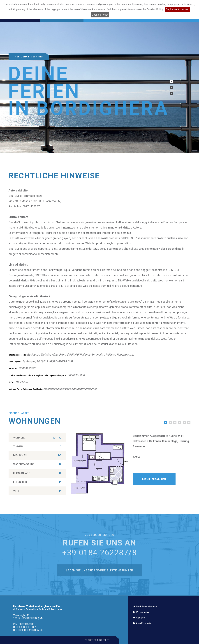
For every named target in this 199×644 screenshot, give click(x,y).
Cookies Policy (100, 15)
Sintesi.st (103, 640)
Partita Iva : (13, 369)
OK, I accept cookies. (177, 9)
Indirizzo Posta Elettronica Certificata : (26, 389)
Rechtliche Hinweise (145, 606)
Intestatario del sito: (17, 355)
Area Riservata (142, 623)
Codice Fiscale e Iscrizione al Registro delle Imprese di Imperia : (38, 375)
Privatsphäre (141, 612)
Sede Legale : (15, 362)
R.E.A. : (12, 382)
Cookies (139, 618)
